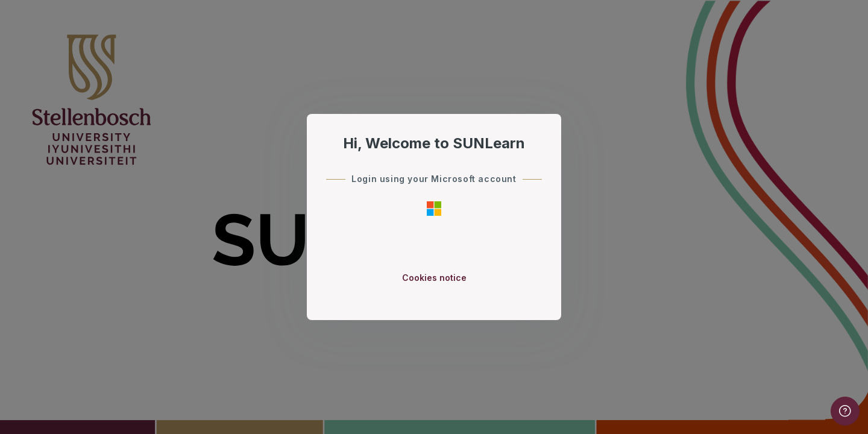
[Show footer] (845, 411)
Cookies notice (434, 278)
